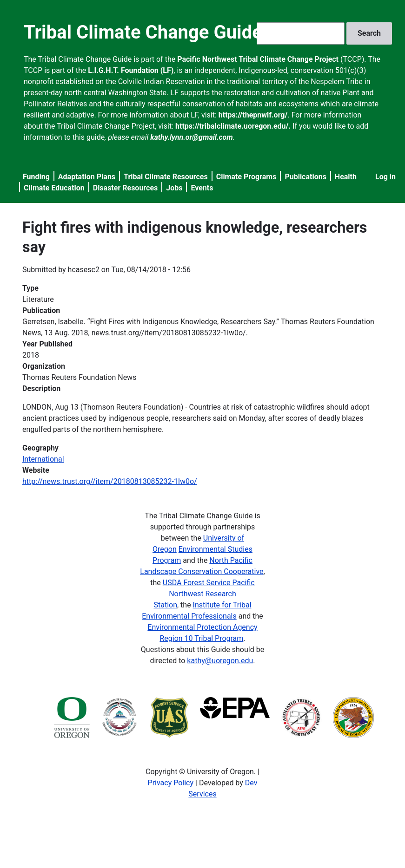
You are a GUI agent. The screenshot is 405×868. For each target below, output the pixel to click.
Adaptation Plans (87, 177)
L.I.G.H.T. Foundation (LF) (131, 70)
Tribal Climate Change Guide (143, 32)
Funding (36, 177)
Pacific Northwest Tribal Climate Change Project (258, 59)
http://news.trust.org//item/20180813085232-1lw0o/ (110, 481)
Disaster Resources (126, 188)
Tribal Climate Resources (166, 177)
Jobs (174, 188)
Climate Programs (246, 177)
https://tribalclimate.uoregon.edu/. (233, 126)
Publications (305, 177)
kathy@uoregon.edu (220, 661)
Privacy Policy (171, 783)
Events (202, 188)
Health (346, 177)
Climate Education (54, 188)
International (43, 459)
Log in (385, 177)
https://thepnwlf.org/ (253, 115)
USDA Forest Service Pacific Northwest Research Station (204, 594)
